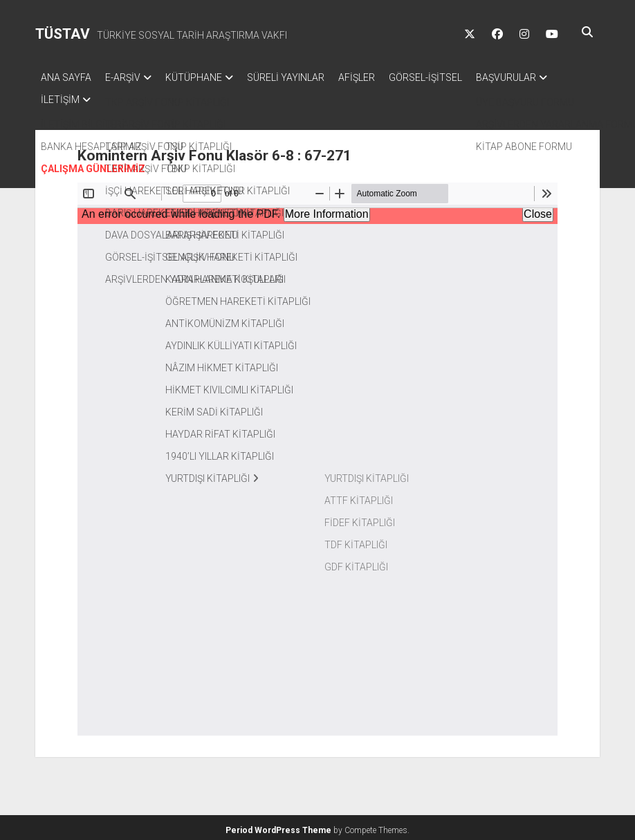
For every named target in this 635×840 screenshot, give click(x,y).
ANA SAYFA (66, 77)
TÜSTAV (63, 34)
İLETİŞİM (152, 95)
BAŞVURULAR (71, 95)
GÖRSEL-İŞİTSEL (460, 77)
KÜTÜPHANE (208, 77)
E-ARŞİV (130, 77)
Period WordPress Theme (278, 826)
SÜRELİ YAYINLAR (306, 77)
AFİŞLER (384, 77)
